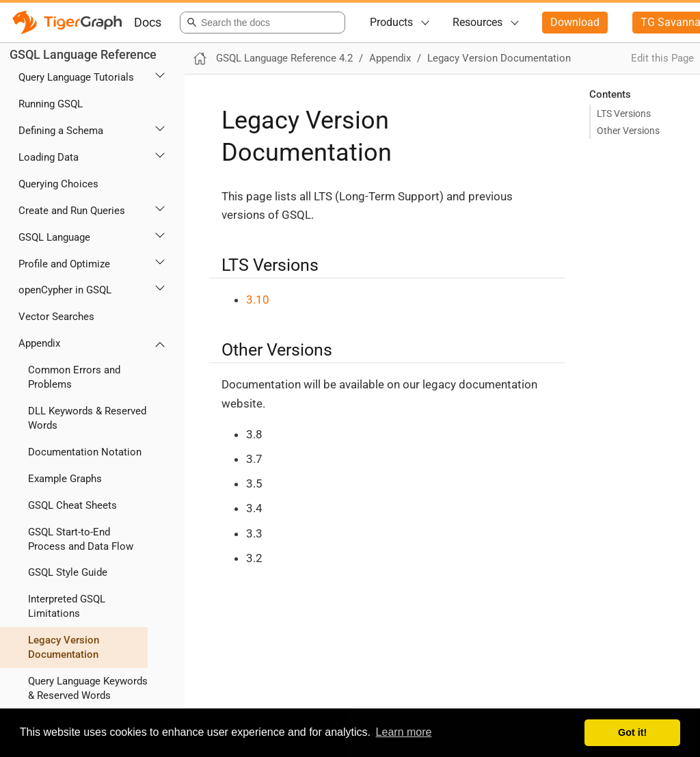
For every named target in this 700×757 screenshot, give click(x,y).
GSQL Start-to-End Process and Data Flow (81, 539)
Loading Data (49, 157)
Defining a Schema (61, 131)
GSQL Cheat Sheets (72, 505)
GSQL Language (54, 237)
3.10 (258, 300)
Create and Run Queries (72, 211)
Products (391, 22)
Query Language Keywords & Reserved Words (88, 688)
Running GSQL (51, 104)
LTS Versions (624, 114)
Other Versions (628, 131)
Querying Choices (58, 184)
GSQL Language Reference (83, 54)
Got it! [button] (632, 732)
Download (575, 22)
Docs (148, 22)
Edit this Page (662, 58)
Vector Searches (56, 317)
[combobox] (260, 23)
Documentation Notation (85, 452)
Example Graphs (65, 479)
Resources (477, 22)
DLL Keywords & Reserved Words (87, 418)
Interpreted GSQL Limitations (67, 606)
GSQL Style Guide (68, 572)
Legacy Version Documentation (64, 647)
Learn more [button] (404, 732)
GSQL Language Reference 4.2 (284, 58)
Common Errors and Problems (74, 377)
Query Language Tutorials (76, 77)
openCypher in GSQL (65, 290)
